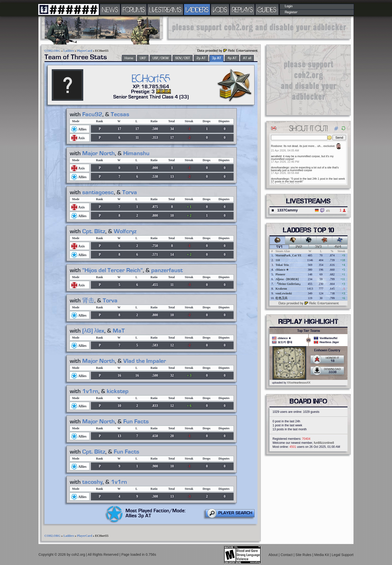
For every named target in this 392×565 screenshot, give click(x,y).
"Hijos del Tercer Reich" (112, 270)
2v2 (299, 247)
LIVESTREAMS (165, 9)
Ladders (69, 51)
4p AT (232, 58)
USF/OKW (161, 58)
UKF (143, 58)
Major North (98, 153)
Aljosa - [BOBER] (287, 279)
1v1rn (90, 391)
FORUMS (134, 9)
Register (291, 12)
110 (278, 260)
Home (129, 58)
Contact (287, 555)
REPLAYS (242, 9)
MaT (119, 331)
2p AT (201, 58)
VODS (220, 9)
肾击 (88, 301)
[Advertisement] (259, 27)
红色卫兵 (281, 298)
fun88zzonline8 (324, 443)
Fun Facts (136, 422)
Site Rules (304, 555)
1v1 (279, 247)
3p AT (216, 58)
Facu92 (92, 114)
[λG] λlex (93, 331)
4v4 (338, 247)
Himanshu (136, 153)
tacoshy (92, 482)
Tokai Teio (282, 265)
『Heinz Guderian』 (289, 284)
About (273, 555)
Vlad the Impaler (145, 361)
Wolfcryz (125, 231)
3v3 (318, 247)
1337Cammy (287, 210)
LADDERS (197, 9)
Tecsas (120, 114)
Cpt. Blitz (94, 231)
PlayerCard (84, 51)
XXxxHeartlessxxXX (299, 383)
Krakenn (281, 289)
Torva (130, 192)
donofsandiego (280, 167)
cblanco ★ (282, 270)
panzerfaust (167, 270)
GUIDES (267, 9)
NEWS (110, 9)
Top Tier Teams (309, 331)
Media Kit (322, 555)
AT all (247, 58)
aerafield (276, 156)
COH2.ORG (52, 51)
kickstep (118, 391)
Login (289, 6)
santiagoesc (98, 192)
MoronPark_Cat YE (288, 255)
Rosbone (276, 146)
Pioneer (280, 274)
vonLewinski (284, 293)
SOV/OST (183, 58)
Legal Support (343, 555)
